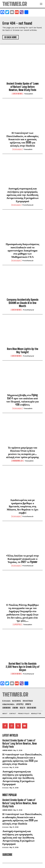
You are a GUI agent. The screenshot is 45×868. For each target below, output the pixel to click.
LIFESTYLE (17, 625)
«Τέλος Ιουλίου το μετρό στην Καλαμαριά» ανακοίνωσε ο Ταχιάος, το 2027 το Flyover (23, 559)
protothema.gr (28, 205)
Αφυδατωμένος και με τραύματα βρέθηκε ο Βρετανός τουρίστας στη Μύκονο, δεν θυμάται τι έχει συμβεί (23, 506)
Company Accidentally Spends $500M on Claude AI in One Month (23, 303)
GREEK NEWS (17, 94)
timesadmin (28, 94)
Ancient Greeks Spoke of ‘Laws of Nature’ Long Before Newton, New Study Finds (23, 87)
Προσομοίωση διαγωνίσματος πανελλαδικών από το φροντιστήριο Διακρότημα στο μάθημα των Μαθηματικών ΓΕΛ (22, 250)
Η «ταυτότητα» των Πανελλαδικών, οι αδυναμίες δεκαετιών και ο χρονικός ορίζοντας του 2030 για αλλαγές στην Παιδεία (22, 139)
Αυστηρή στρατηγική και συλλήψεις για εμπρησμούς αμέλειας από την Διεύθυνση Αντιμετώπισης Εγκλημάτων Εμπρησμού (22, 195)
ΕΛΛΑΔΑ (17, 149)
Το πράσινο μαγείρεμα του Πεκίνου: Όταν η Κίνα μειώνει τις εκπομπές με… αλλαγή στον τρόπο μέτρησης (22, 452)
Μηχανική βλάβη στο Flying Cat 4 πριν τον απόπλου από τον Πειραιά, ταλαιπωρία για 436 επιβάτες (22, 400)
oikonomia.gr (17, 461)
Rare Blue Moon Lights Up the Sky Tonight (23, 350)
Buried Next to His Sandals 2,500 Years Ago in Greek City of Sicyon (23, 667)
